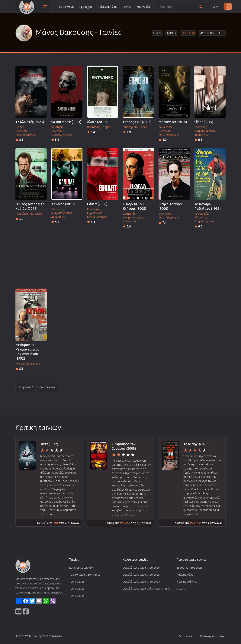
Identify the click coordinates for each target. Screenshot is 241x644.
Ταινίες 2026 (77, 582)
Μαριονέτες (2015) (173, 122)
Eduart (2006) (97, 204)
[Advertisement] (120, 257)
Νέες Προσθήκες (187, 582)
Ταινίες (127, 7)
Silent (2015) (204, 122)
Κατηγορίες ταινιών (81, 568)
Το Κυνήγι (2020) (196, 444)
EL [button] (215, 7)
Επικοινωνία (186, 636)
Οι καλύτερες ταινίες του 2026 (141, 568)
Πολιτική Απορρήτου (213, 636)
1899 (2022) (49, 444)
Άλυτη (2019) (97, 122)
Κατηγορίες (143, 7)
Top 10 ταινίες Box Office (85, 575)
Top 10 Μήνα (65, 7)
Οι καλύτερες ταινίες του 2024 (141, 582)
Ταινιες (172, 33)
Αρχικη (157, 33)
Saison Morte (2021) (66, 122)
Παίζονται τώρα (107, 7)
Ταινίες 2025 (77, 588)
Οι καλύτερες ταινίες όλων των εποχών (147, 588)
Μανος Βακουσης (212, 33)
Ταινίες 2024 (77, 595)
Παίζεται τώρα (185, 575)
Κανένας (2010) (63, 204)
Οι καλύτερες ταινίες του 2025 (141, 575)
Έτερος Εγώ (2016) (137, 122)
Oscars (181, 588)
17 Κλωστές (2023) (30, 122)
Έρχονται (189, 568)
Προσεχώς (86, 7)
